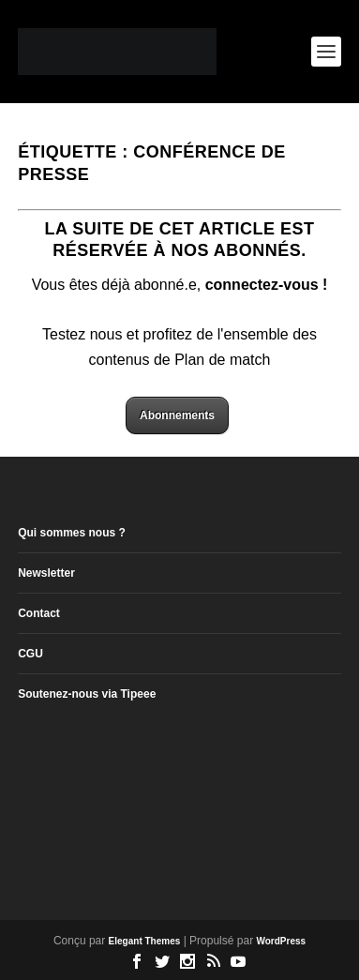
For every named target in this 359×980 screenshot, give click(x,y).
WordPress (281, 941)
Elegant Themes (145, 941)
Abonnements (177, 415)
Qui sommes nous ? (72, 533)
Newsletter (46, 573)
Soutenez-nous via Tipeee (87, 694)
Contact (39, 613)
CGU (30, 654)
